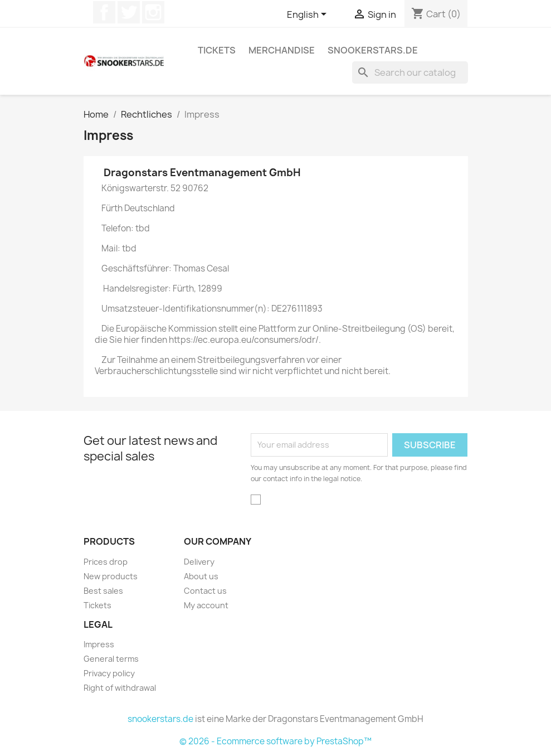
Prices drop (106, 562)
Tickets (217, 50)
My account (206, 605)
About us (201, 576)
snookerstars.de (373, 50)
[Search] (410, 72)
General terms (111, 659)
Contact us (205, 591)
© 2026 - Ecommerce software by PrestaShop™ (275, 741)
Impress (99, 644)
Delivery (199, 562)
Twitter (129, 12)
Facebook (104, 12)
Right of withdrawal (120, 688)
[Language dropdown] (309, 15)
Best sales (103, 591)
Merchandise (282, 50)
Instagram (153, 12)
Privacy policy (109, 673)
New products (111, 576)
